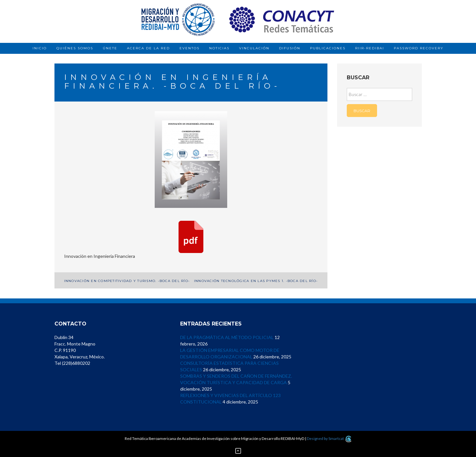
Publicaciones (328, 48)
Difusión (290, 48)
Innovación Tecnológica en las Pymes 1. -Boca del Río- (256, 281)
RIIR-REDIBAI (370, 48)
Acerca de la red (148, 48)
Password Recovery (419, 48)
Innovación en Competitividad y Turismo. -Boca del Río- (127, 281)
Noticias (219, 48)
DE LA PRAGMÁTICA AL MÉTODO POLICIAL (227, 337)
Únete (110, 48)
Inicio (40, 48)
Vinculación (254, 48)
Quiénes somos (75, 48)
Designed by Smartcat (329, 438)
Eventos (189, 48)
